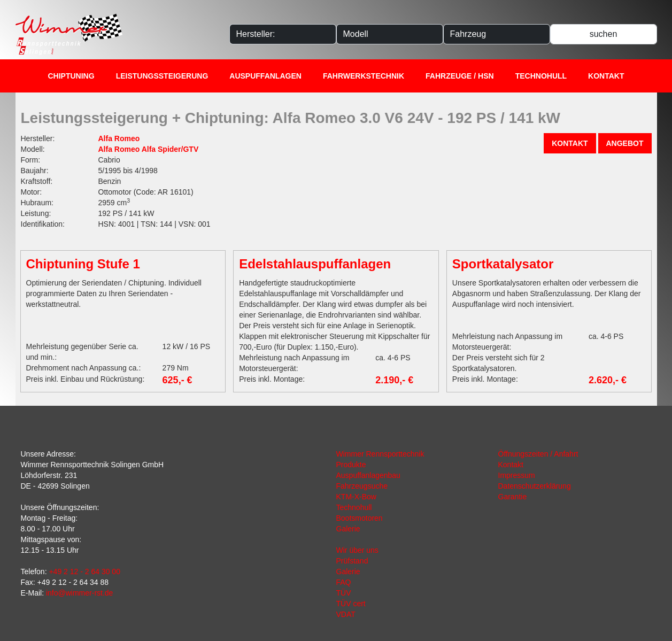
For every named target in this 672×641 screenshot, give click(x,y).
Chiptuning (71, 76)
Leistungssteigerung (162, 76)
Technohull (541, 76)
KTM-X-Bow (356, 497)
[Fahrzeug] (497, 34)
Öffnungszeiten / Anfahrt (538, 454)
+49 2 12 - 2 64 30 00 (84, 572)
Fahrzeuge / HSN (460, 76)
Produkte (351, 465)
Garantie (513, 497)
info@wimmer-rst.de (79, 593)
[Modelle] (390, 34)
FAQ (344, 582)
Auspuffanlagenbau (368, 475)
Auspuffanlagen (265, 76)
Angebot (625, 143)
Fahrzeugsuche (362, 486)
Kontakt (606, 76)
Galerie (348, 529)
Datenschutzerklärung (535, 486)
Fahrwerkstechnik (364, 76)
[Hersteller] (283, 34)
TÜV (344, 593)
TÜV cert (351, 604)
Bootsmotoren (360, 518)
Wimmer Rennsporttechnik (380, 454)
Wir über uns (357, 550)
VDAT (346, 614)
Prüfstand (352, 561)
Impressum (517, 475)
